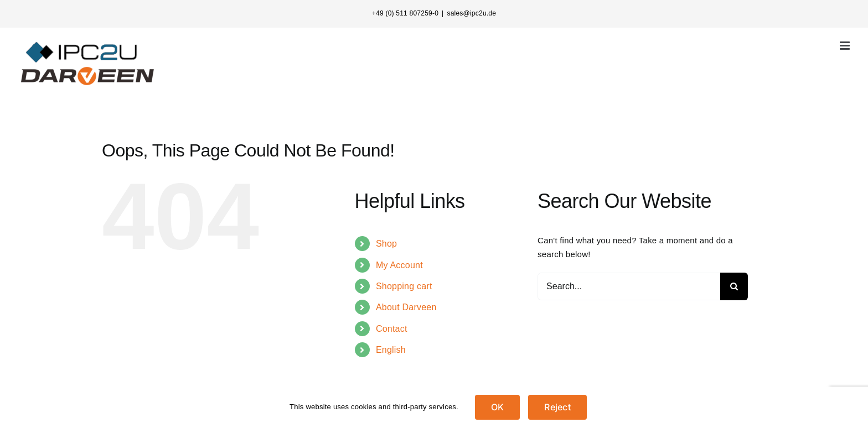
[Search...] (629, 286)
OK (497, 407)
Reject (557, 407)
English (391, 350)
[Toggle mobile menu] (846, 46)
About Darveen (406, 307)
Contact (392, 329)
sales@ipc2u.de (471, 13)
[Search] (734, 286)
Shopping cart (404, 286)
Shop (386, 244)
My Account (399, 265)
